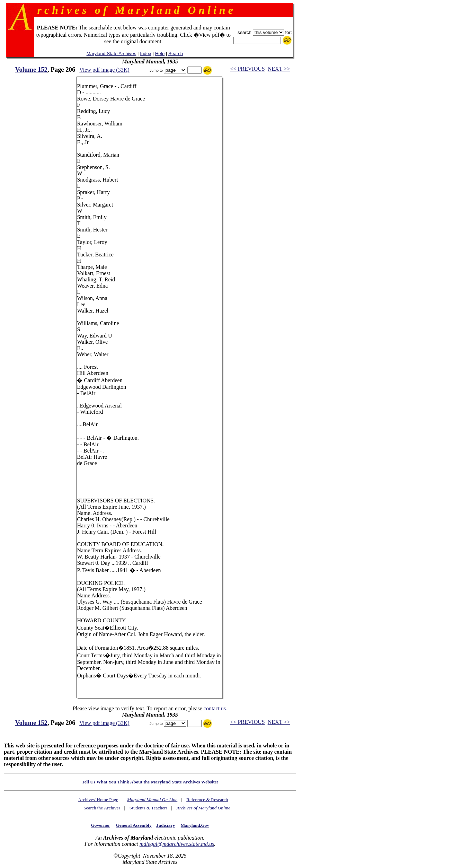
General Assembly (134, 825)
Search (176, 54)
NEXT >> (279, 69)
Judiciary (166, 825)
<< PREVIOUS (247, 69)
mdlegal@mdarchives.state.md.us (177, 844)
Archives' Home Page (98, 800)
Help (160, 54)
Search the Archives (102, 808)
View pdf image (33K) (104, 70)
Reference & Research (207, 800)
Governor (100, 825)
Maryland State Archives (112, 54)
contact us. (215, 708)
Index (146, 54)
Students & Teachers (149, 808)
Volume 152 (31, 69)
